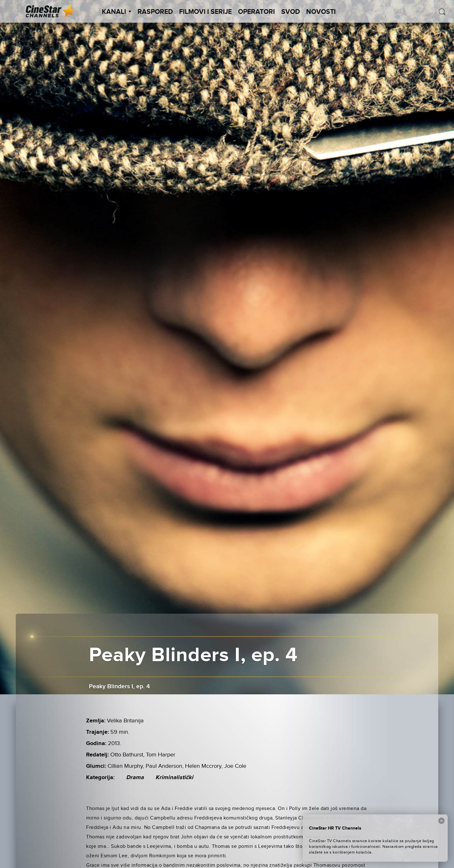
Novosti (321, 12)
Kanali (116, 12)
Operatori (256, 12)
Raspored (155, 12)
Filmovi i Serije (205, 12)
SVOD (291, 12)
